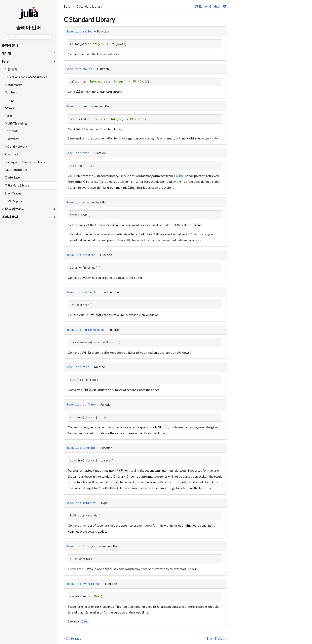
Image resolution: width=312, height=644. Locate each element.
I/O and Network (16, 146)
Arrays (9, 108)
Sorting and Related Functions (25, 162)
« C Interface (72, 638)
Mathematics (14, 85)
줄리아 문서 (10, 45)
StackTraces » (216, 638)
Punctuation (13, 154)
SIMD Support (14, 201)
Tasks (9, 116)
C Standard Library (17, 185)
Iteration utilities (16, 170)
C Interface (12, 177)
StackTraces (13, 193)
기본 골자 (11, 69)
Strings (10, 100)
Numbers (11, 92)
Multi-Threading (16, 123)
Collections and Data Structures (26, 77)
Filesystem (12, 139)
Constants (12, 131)
